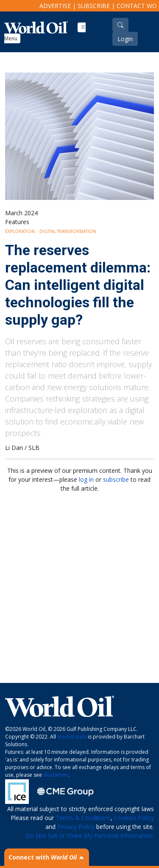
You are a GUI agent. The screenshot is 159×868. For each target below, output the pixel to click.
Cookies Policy (134, 818)
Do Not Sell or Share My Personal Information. (90, 836)
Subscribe (94, 6)
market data (72, 737)
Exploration (20, 231)
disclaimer (56, 775)
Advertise (55, 6)
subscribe (116, 479)
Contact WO (137, 6)
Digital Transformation (68, 231)
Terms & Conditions (83, 818)
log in (86, 479)
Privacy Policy (76, 827)
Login (125, 39)
